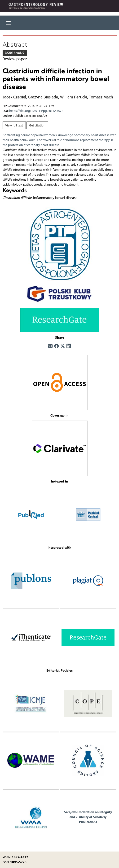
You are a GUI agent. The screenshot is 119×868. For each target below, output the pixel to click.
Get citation (37, 125)
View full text (14, 125)
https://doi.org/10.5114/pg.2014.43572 (36, 111)
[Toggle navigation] (8, 23)
